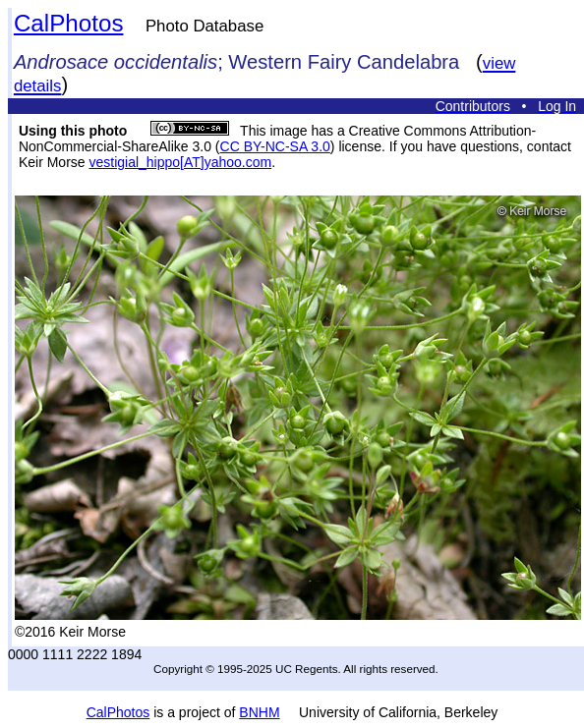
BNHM (259, 712)
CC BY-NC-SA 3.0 (275, 146)
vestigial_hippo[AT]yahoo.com (180, 162)
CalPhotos (69, 23)
